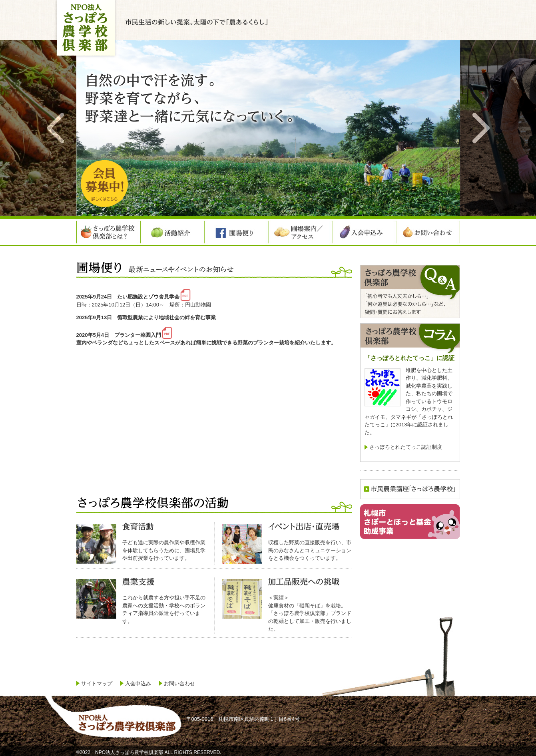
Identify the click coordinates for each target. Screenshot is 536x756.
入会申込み (138, 683)
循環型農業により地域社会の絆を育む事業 (166, 317)
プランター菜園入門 (138, 335)
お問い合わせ (179, 683)
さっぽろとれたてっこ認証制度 (406, 447)
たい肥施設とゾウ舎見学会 (148, 297)
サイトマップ (97, 683)
